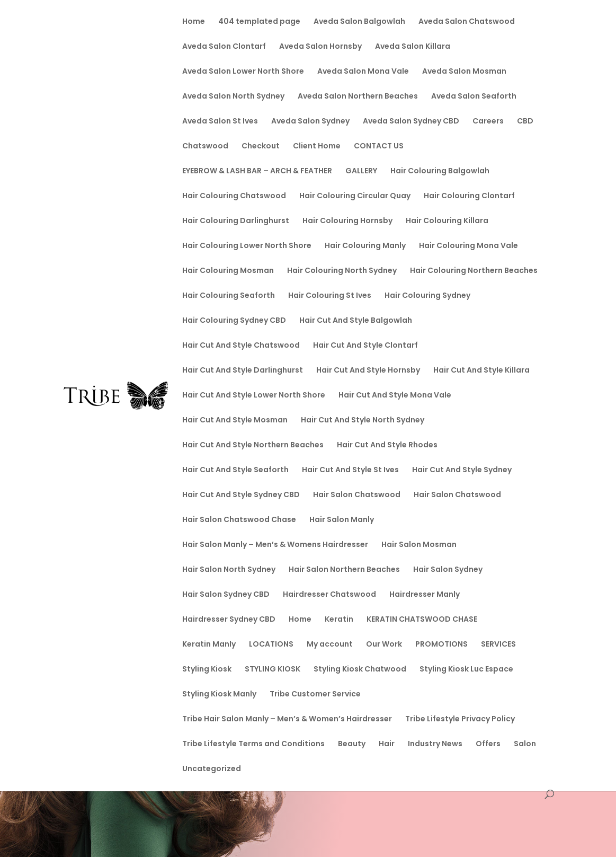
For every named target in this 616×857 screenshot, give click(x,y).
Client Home (317, 147)
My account (330, 645)
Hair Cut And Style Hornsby (368, 371)
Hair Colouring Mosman (228, 271)
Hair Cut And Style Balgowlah (356, 321)
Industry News (435, 744)
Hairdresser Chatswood (329, 595)
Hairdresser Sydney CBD (229, 620)
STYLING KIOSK (273, 670)
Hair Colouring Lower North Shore (247, 246)
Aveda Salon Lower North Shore (243, 72)
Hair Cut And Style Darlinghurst (243, 371)
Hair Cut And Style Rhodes (387, 445)
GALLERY (361, 171)
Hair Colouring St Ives (330, 296)
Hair (387, 744)
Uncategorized (212, 769)
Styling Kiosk (207, 670)
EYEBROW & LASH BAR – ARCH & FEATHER (257, 171)
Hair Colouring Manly (365, 246)
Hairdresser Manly (425, 595)
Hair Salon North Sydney (229, 570)
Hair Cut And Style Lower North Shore (254, 396)
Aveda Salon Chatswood (467, 22)
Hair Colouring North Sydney (342, 271)
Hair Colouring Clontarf (469, 196)
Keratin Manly (209, 645)
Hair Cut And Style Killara (481, 371)
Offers (488, 744)
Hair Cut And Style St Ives (350, 470)
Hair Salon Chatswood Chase (239, 520)
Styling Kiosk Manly (219, 695)
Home (194, 22)
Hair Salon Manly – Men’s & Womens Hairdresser (275, 545)
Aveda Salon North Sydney (233, 97)
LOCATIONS (271, 645)
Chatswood (205, 147)
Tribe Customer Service (315, 695)
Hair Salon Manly (342, 520)
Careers (488, 122)
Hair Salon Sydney (448, 570)
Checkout (261, 147)
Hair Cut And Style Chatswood (241, 346)
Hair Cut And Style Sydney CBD (241, 495)
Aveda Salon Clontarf (224, 47)
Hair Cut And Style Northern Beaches (253, 445)
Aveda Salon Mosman (464, 72)
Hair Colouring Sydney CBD (234, 321)
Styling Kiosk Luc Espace (466, 670)
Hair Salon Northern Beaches (344, 570)
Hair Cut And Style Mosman (235, 421)
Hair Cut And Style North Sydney (363, 421)
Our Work (384, 645)
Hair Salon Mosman (419, 545)
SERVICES (498, 645)
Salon (525, 744)
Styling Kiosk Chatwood (360, 670)
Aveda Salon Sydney (310, 122)
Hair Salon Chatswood (357, 495)
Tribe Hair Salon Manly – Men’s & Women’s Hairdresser (287, 719)
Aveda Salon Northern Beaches (358, 97)
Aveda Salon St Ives (220, 122)
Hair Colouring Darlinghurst (236, 221)
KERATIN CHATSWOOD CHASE (422, 620)
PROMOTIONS (441, 645)
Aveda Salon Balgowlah (359, 22)
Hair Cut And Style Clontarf (365, 346)
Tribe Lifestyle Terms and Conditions (253, 744)
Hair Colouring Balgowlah (440, 171)
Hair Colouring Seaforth (229, 296)
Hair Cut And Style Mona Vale (395, 396)
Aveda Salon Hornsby (320, 47)
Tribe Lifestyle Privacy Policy (460, 719)
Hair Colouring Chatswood (234, 196)
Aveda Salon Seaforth (474, 97)
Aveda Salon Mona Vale (363, 72)
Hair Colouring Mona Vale (468, 246)
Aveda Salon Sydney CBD (411, 122)
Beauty (352, 744)
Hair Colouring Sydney (427, 296)
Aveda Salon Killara (413, 47)
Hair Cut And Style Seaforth (235, 470)
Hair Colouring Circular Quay (355, 196)
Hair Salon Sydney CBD (226, 595)
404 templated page (259, 22)
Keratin (339, 620)
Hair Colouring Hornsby (347, 221)
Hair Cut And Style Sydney (462, 470)
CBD (525, 122)
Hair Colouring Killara (447, 221)
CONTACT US (379, 147)
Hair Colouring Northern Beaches (474, 271)
